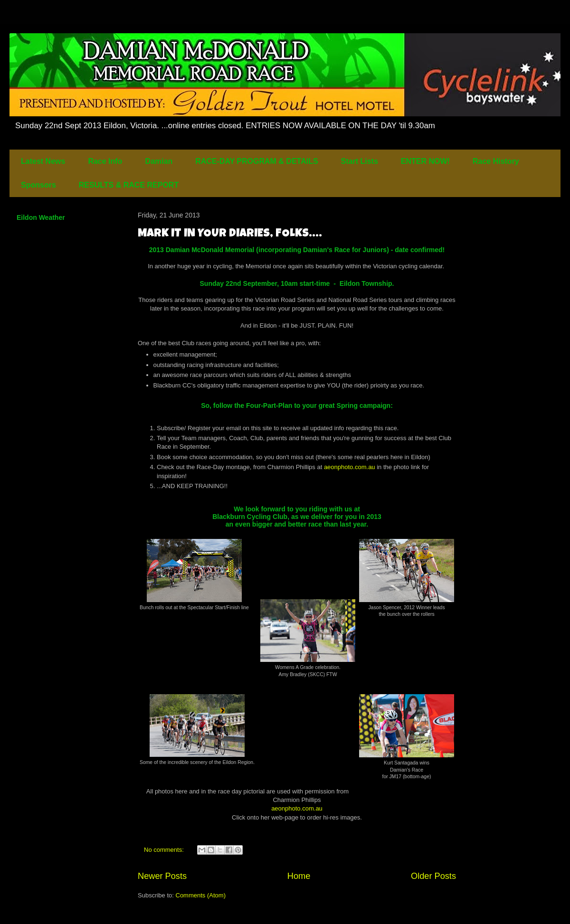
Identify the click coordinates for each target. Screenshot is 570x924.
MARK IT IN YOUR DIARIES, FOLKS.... (230, 234)
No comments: (165, 850)
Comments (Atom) (201, 895)
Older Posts (433, 876)
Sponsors (38, 185)
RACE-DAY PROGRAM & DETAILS (256, 161)
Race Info (105, 161)
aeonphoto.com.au (350, 467)
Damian (159, 161)
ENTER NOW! (425, 161)
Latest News (43, 161)
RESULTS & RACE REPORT (129, 185)
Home (299, 876)
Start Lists (360, 161)
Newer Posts (162, 876)
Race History (496, 161)
